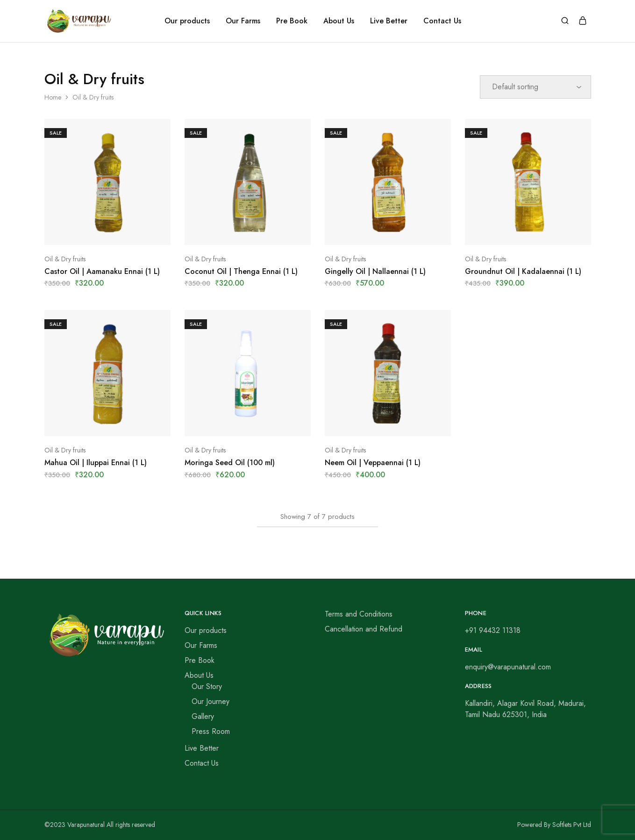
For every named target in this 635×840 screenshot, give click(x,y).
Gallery (203, 716)
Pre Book (292, 21)
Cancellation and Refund (364, 629)
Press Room (211, 731)
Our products (187, 21)
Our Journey (210, 701)
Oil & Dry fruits (65, 259)
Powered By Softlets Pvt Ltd (554, 825)
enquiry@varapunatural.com (508, 667)
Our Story (207, 686)
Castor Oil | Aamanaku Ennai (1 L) (102, 271)
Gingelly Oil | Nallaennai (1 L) (375, 271)
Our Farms (243, 21)
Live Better (389, 21)
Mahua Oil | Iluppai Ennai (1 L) (96, 463)
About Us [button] (339, 21)
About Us (199, 675)
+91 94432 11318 (493, 630)
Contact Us (442, 21)
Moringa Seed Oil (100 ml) (230, 463)
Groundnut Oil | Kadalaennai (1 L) (523, 271)
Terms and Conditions (359, 614)
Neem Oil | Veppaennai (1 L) (373, 463)
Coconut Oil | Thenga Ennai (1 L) (241, 271)
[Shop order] (535, 87)
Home (53, 97)
